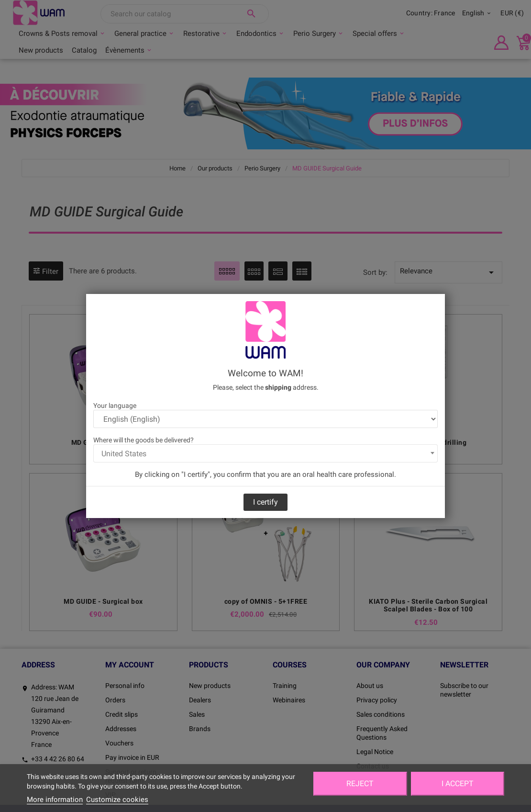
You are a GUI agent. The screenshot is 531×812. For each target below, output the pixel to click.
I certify (265, 502)
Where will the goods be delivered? (144, 440)
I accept (458, 784)
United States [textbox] (124, 454)
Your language (115, 406)
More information (55, 800)
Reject (360, 784)
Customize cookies (117, 800)
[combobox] (265, 453)
